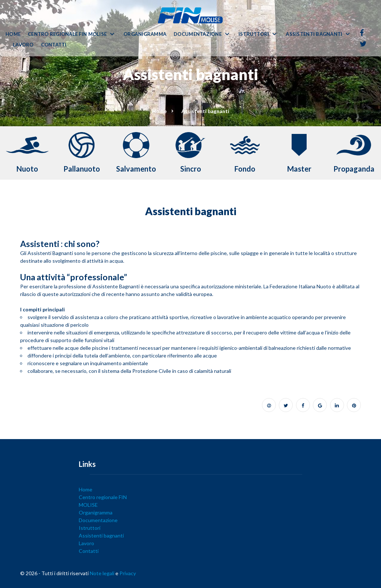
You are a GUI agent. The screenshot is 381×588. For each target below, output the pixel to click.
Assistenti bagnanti (314, 34)
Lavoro (23, 45)
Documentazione (198, 34)
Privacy (128, 573)
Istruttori (254, 34)
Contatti (54, 45)
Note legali (102, 573)
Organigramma (145, 34)
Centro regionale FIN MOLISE (67, 34)
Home (13, 34)
